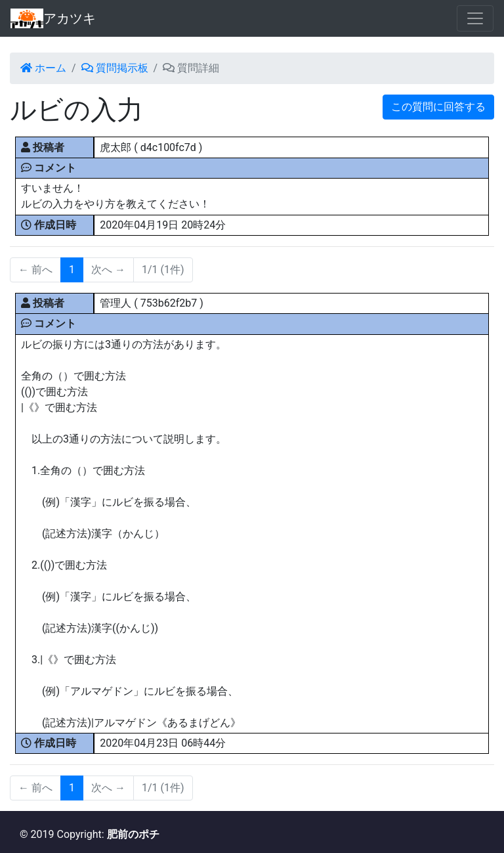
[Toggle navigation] (475, 18)
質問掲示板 (115, 68)
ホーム (43, 68)
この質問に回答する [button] (438, 107)
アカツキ (53, 18)
